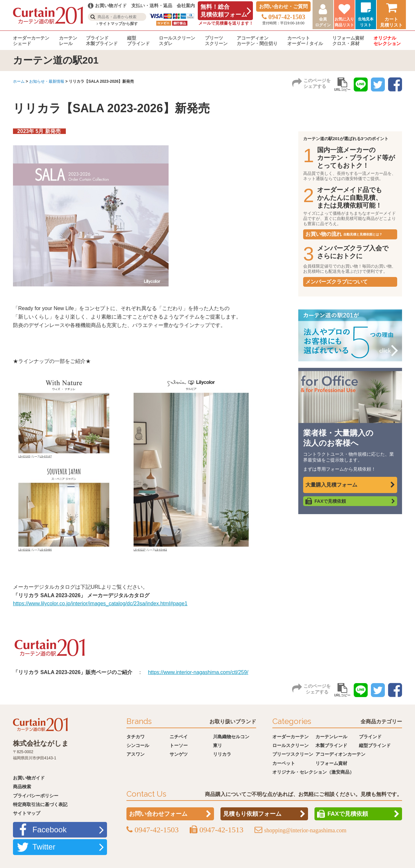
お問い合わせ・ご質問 (283, 6)
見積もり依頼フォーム (252, 814)
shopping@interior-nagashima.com (305, 830)
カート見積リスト (391, 22)
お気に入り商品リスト (344, 22)
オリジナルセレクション (387, 41)
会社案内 (186, 6)
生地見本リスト (366, 22)
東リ (218, 745)
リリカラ (222, 754)
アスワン (136, 754)
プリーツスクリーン (216, 41)
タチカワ (136, 737)
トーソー (179, 745)
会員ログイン (323, 22)
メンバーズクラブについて (337, 282)
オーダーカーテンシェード (31, 41)
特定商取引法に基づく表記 (40, 804)
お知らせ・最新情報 (47, 81)
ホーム (19, 81)
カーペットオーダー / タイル (305, 41)
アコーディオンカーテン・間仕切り (257, 41)
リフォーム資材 (331, 763)
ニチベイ (179, 737)
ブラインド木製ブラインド (102, 41)
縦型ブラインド (138, 41)
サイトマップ (27, 813)
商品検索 (22, 787)
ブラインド (370, 737)
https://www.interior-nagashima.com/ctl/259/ (198, 672)
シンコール (138, 745)
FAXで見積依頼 (330, 501)
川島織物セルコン (231, 737)
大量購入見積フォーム (331, 485)
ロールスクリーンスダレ (177, 41)
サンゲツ (179, 754)
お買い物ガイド (29, 778)
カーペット (284, 763)
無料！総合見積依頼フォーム (224, 11)
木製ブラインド (331, 745)
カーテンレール (68, 41)
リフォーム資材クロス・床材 (348, 41)
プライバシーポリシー (36, 796)
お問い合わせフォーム (158, 814)
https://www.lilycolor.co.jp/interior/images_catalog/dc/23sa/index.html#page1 (100, 603)
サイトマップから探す (117, 24)
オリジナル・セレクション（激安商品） (313, 772)
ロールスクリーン (290, 745)
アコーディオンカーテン (340, 754)
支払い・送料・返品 (152, 6)
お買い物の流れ (344, 234)
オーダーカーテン (290, 737)
